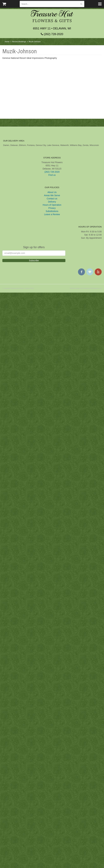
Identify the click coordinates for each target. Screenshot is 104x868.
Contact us (52, 774)
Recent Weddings (19, 42)
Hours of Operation (52, 780)
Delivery (52, 777)
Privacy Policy (29, 864)
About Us (52, 768)
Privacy (52, 783)
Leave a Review (52, 790)
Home (7, 42)
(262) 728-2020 (52, 34)
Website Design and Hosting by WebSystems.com (86, 864)
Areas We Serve (52, 771)
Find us (52, 750)
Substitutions (52, 787)
